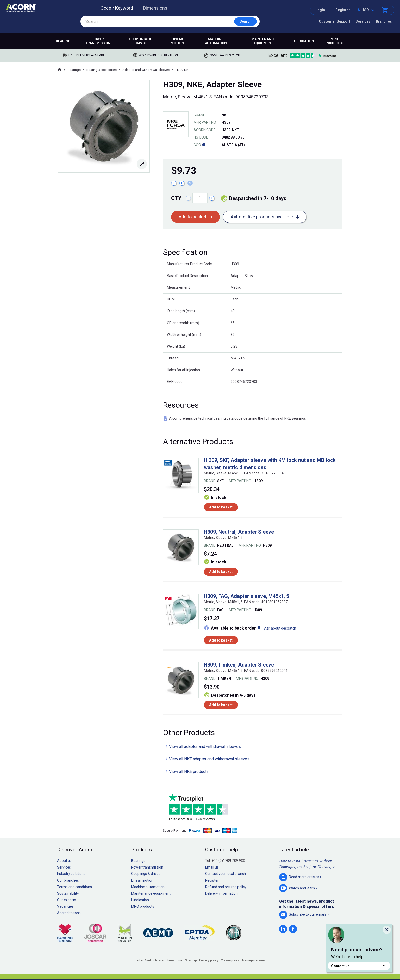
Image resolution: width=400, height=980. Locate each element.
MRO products (334, 41)
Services (363, 21)
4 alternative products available (262, 217)
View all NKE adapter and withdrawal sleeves (209, 759)
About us (64, 861)
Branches (384, 21)
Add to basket (192, 217)
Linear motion (177, 41)
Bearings (64, 41)
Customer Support (335, 21)
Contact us (359, 966)
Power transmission (98, 41)
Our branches (68, 880)
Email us (212, 867)
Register (343, 10)
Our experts (67, 900)
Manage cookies (254, 960)
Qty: (177, 198)
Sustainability (68, 893)
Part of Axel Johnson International (159, 960)
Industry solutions (71, 874)
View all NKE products (189, 771)
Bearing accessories (102, 70)
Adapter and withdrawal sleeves (146, 70)
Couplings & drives (140, 41)
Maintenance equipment (263, 41)
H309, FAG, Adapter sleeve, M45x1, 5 (246, 596)
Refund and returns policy (226, 887)
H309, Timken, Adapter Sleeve (239, 665)
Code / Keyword (117, 8)
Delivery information (221, 893)
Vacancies (65, 906)
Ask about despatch (280, 628)
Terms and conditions (74, 887)
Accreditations (69, 913)
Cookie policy (230, 960)
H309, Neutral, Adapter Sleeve (239, 532)
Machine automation (216, 41)
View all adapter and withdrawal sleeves (205, 746)
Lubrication (303, 41)
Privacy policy (209, 960)
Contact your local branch (226, 874)
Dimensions (155, 8)
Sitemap (191, 960)
